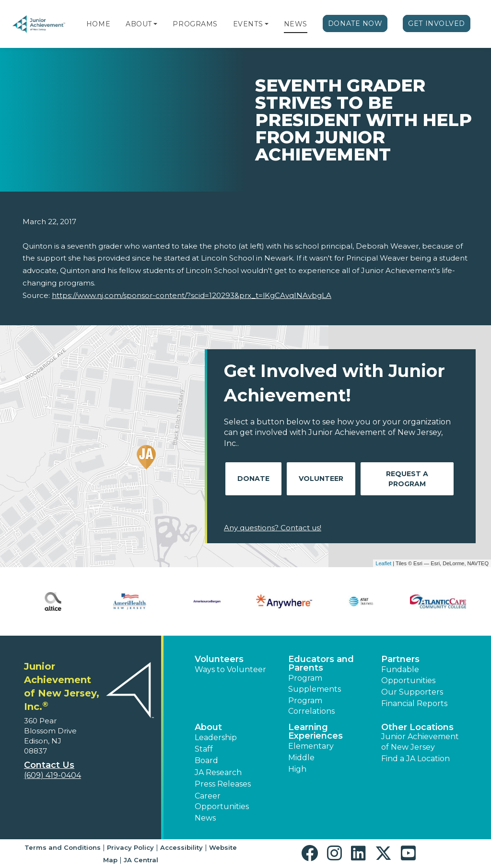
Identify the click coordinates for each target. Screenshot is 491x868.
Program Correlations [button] (311, 706)
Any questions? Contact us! (273, 528)
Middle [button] (301, 758)
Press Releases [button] (223, 784)
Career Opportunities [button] (222, 801)
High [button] (297, 769)
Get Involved (437, 23)
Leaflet (383, 563)
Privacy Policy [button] (130, 847)
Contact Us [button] (49, 765)
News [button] (205, 818)
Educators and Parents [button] (321, 663)
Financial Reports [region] (414, 703)
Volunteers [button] (219, 659)
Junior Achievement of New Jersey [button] (420, 742)
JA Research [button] (218, 772)
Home (98, 24)
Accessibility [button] (181, 847)
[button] (155, 24)
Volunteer (321, 479)
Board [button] (206, 760)
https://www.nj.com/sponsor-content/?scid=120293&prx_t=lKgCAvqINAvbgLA (192, 295)
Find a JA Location (415, 759)
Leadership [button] (216, 737)
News (296, 24)
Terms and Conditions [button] (63, 847)
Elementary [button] (311, 746)
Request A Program (407, 479)
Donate (253, 479)
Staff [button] (204, 749)
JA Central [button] (141, 860)
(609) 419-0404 (53, 775)
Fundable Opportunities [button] (408, 675)
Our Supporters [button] (412, 692)
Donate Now (355, 23)
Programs (195, 24)
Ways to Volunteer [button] (230, 669)
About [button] (208, 727)
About (139, 24)
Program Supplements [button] (315, 683)
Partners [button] (400, 659)
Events (248, 24)
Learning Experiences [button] (316, 731)
